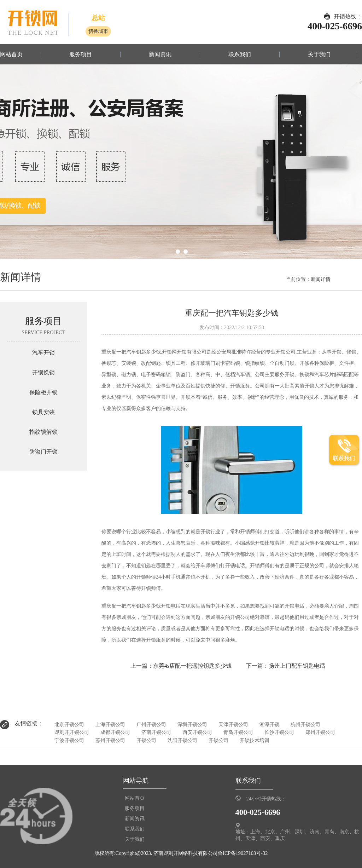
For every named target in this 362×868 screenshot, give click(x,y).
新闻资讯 (160, 54)
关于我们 (319, 54)
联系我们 (240, 54)
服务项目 (81, 54)
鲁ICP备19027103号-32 (243, 853)
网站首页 (11, 54)
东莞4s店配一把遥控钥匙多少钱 (192, 666)
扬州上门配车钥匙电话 (297, 666)
